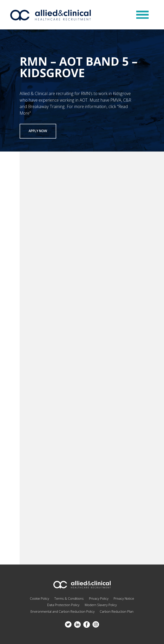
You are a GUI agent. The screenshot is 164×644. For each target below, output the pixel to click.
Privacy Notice (124, 599)
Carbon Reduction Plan (117, 612)
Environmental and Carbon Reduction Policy (63, 612)
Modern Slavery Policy (101, 605)
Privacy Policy (99, 599)
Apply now (38, 131)
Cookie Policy (40, 599)
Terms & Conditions (69, 599)
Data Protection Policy (63, 605)
